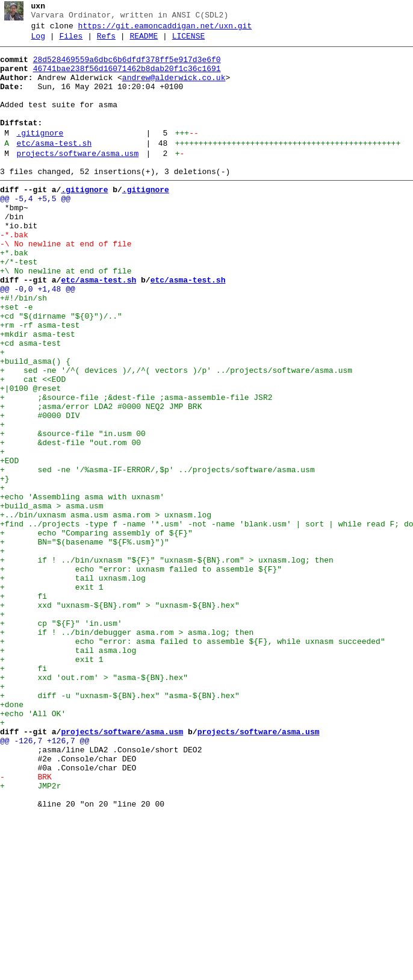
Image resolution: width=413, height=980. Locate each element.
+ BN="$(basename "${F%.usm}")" (85, 641)
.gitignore (40, 155)
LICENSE (189, 42)
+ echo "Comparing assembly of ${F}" (96, 631)
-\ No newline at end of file (66, 284)
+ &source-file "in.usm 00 (73, 511)
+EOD (9, 544)
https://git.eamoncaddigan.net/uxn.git (165, 30)
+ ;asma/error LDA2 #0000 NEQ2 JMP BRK (101, 479)
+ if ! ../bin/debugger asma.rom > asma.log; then (127, 750)
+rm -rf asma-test (40, 381)
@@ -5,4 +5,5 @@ (35, 229)
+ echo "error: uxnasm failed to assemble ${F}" (141, 674)
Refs (106, 42)
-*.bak (14, 273)
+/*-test (19, 305)
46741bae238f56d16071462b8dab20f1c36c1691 (127, 78)
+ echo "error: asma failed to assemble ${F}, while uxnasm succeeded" (193, 761)
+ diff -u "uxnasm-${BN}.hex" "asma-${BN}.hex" (120, 826)
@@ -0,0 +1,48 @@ (38, 338)
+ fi (23, 707)
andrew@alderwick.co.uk (174, 89)
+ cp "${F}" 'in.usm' (61, 739)
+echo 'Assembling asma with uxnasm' (82, 587)
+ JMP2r (30, 934)
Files (71, 42)
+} (5, 566)
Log (38, 42)
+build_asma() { (35, 425)
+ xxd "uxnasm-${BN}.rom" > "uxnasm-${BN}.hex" (120, 717)
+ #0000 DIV (40, 490)
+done (12, 837)
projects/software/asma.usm (77, 179)
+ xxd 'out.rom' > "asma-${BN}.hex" (94, 804)
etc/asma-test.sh (54, 167)
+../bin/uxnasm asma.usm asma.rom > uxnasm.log (106, 609)
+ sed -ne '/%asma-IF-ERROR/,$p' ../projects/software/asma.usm (157, 555)
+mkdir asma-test (38, 392)
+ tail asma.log (68, 772)
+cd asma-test (30, 403)
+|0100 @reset (30, 457)
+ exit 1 (52, 696)
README (144, 42)
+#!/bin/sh (23, 349)
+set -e (17, 360)
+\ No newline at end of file (66, 316)
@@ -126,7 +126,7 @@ (45, 880)
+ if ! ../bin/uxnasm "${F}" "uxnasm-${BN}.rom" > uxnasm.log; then (167, 663)
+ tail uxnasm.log (73, 685)
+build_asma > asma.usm (52, 598)
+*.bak (14, 295)
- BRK (26, 923)
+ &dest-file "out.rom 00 (70, 522)
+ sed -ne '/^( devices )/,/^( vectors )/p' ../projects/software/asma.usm (176, 435)
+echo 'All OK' (33, 847)
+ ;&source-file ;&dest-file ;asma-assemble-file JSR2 (136, 468)
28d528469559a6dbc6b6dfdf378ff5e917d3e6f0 (127, 67)
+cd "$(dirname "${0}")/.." (61, 370)
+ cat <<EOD (33, 446)
